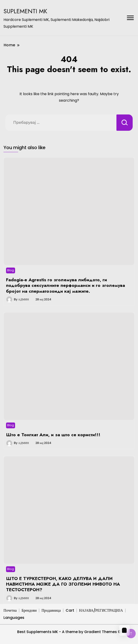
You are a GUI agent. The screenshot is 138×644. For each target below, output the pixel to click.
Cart (70, 610)
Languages (14, 618)
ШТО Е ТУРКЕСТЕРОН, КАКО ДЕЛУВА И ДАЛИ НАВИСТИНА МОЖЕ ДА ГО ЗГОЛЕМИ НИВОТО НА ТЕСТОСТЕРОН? (63, 584)
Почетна (10, 610)
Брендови (29, 610)
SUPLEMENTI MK (25, 11)
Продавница (51, 610)
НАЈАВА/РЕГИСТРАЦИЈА (101, 610)
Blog (11, 270)
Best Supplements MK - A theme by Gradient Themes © (69, 632)
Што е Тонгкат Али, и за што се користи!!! (53, 435)
